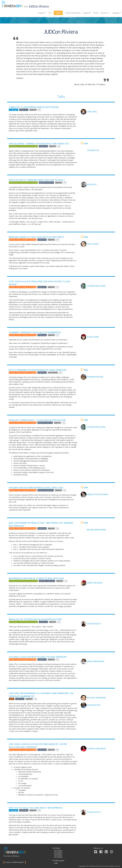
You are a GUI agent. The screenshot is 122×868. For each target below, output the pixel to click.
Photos (96, 13)
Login (56, 863)
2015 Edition (58, 855)
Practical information (73, 13)
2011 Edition (58, 857)
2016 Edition (58, 853)
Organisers (87, 13)
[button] (105, 13)
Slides (86, 143)
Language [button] (116, 13)
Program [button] (42, 13)
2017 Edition (58, 851)
